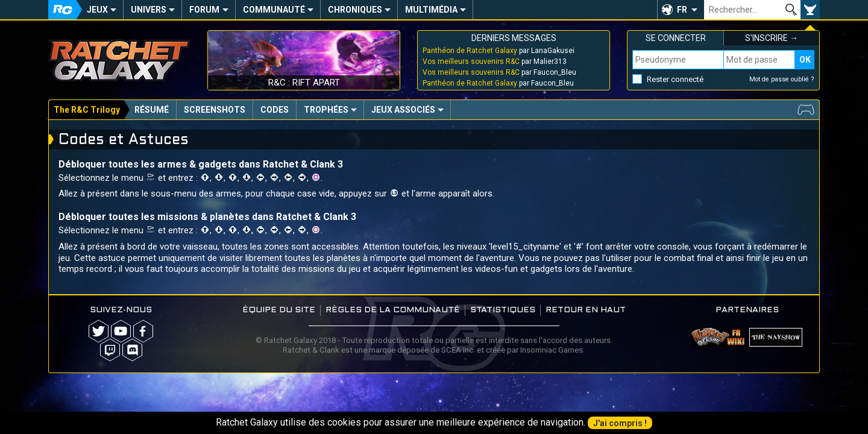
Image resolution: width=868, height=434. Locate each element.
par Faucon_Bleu (499, 72)
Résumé (152, 110)
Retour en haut (586, 310)
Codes (275, 110)
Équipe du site (279, 310)
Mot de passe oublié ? (782, 79)
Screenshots (215, 110)
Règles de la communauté (393, 310)
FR (682, 10)
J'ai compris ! (620, 423)
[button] (681, 10)
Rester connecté (675, 79)
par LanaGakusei (498, 51)
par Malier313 (495, 61)
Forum (204, 10)
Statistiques (503, 310)
